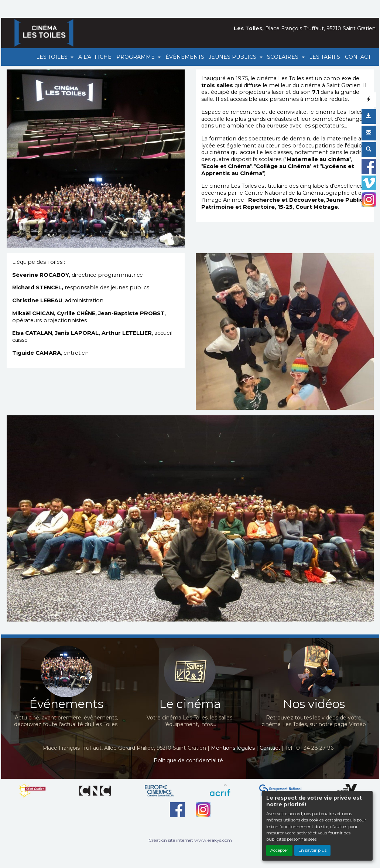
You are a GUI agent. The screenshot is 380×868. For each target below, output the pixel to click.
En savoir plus (312, 850)
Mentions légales (233, 748)
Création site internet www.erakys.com (190, 840)
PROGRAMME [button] (136, 57)
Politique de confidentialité (188, 760)
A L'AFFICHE (95, 57)
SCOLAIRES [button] (283, 57)
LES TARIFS (325, 57)
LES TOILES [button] (53, 57)
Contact (270, 748)
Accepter (279, 850)
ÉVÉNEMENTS (185, 57)
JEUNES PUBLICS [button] (233, 57)
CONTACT (358, 57)
